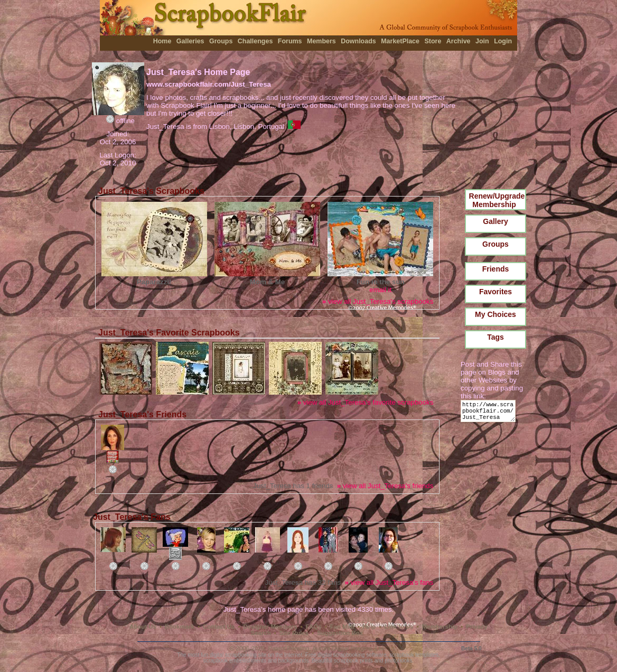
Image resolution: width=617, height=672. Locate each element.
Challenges (255, 41)
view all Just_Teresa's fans (389, 582)
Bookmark (180, 627)
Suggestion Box (340, 633)
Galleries (190, 41)
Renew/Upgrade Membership (497, 200)
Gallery (495, 221)
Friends (496, 269)
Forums (290, 41)
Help (370, 627)
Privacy (477, 627)
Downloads (358, 41)
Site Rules (294, 633)
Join (482, 41)
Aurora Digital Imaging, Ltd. (349, 648)
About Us (143, 627)
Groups (221, 41)
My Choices (496, 314)
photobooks (398, 661)
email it (380, 290)
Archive (459, 41)
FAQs (314, 627)
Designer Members (270, 627)
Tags (496, 337)
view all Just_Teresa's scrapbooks (378, 301)
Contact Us (219, 627)
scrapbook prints (353, 661)
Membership (440, 627)
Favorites (496, 292)
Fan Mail (342, 627)
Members (321, 41)
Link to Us (399, 627)
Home (162, 41)
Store (433, 41)
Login (503, 41)
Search (261, 633)
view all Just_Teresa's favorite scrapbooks (366, 402)
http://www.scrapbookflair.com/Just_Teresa (490, 413)
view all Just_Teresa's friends (385, 486)
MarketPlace (400, 41)
